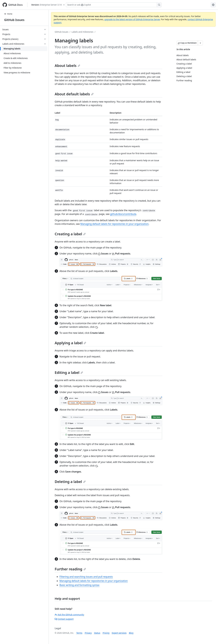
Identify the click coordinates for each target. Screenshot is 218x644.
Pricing (106, 633)
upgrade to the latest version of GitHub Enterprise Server (132, 19)
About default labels (74, 94)
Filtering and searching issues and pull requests (86, 577)
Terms (79, 633)
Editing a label (69, 372)
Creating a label (70, 234)
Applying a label (70, 343)
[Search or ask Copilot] (114, 5)
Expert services (119, 633)
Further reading (70, 569)
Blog (131, 633)
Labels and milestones (82, 32)
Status (97, 633)
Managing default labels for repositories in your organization (115, 224)
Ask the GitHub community (69, 615)
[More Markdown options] (200, 43)
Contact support (64, 619)
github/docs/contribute (123, 214)
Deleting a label (70, 482)
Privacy (88, 633)
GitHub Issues (14, 20)
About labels (67, 65)
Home (8, 14)
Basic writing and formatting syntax (79, 585)
